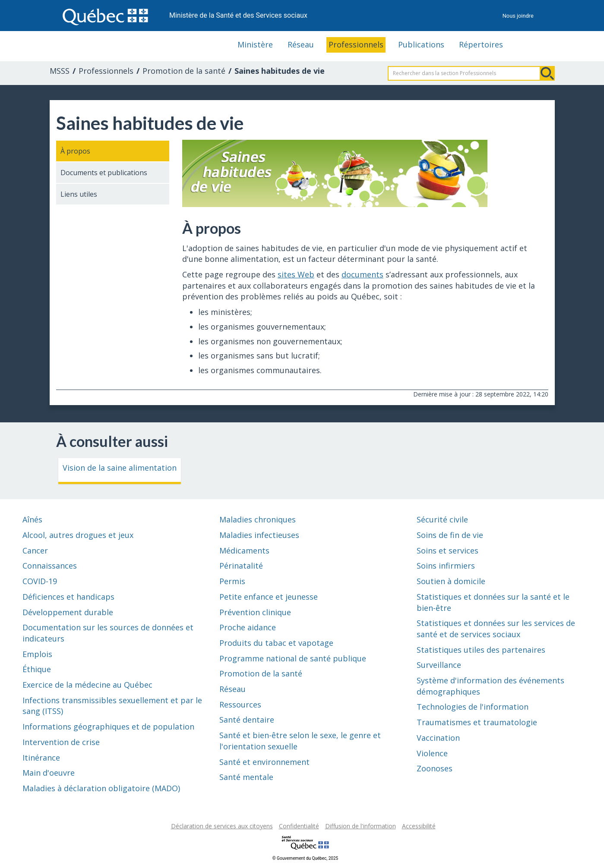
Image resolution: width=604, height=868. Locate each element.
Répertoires (481, 44)
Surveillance (439, 665)
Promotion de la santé (184, 71)
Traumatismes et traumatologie (477, 722)
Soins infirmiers (446, 566)
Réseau (301, 44)
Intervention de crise (61, 742)
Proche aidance (248, 627)
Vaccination (438, 738)
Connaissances (50, 566)
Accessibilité (419, 826)
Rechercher (547, 73)
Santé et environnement (264, 762)
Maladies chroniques (258, 519)
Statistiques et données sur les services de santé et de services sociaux (496, 629)
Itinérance (41, 758)
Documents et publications (104, 173)
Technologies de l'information (473, 707)
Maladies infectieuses (259, 535)
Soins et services (447, 550)
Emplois (37, 654)
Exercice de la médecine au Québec (87, 685)
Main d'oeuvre (49, 773)
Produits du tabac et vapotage (276, 643)
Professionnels (356, 44)
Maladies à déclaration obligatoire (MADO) (101, 788)
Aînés (32, 519)
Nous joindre (518, 16)
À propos (75, 151)
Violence (432, 753)
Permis (232, 581)
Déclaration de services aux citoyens (222, 826)
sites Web (296, 274)
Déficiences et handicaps (68, 597)
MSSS (60, 71)
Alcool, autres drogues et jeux (78, 535)
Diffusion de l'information (361, 826)
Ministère (255, 44)
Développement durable (68, 612)
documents (362, 274)
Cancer (35, 550)
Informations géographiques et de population (108, 726)
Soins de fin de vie (450, 535)
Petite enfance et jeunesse (269, 597)
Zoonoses (435, 768)
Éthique (37, 669)
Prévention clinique (255, 612)
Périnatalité (241, 566)
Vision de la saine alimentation (120, 468)
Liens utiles (79, 194)
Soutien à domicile (451, 581)
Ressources (240, 704)
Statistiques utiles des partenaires (481, 650)
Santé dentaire (247, 720)
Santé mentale (246, 777)
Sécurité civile (442, 519)
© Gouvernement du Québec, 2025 (305, 858)
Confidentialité (299, 826)
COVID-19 (40, 581)
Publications (421, 44)
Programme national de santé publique (293, 658)
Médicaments (244, 550)
